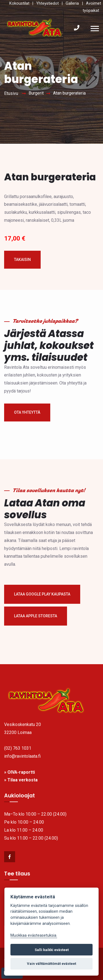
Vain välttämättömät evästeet (51, 964)
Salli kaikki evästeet (52, 950)
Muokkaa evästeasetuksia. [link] (34, 935)
